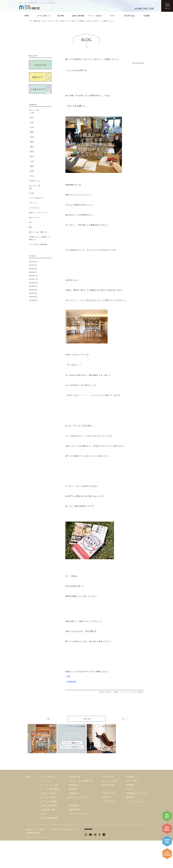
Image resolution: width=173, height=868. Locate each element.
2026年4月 (33, 262)
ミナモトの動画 (49, 825)
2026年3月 (33, 265)
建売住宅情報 (75, 837)
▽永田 (31, 123)
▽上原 (31, 113)
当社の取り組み (129, 16)
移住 (31, 227)
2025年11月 (34, 279)
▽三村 (31, 161)
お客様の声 (74, 821)
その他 (31, 193)
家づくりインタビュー (79, 825)
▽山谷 (31, 127)
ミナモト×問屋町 (50, 829)
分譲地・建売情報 (78, 16)
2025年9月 (33, 286)
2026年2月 (33, 269)
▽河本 (31, 118)
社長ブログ (106, 825)
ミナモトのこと (35, 208)
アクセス (130, 817)
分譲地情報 (167, 841)
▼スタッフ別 (34, 110)
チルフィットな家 (109, 808)
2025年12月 (34, 276)
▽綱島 (31, 132)
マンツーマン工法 (50, 812)
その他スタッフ (35, 181)
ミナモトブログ (108, 820)
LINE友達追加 (167, 854)
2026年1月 (33, 272)
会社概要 (146, 16)
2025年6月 (33, 297)
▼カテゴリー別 (35, 186)
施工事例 (61, 16)
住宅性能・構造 (49, 837)
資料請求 (167, 816)
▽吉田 (31, 137)
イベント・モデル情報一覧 (81, 808)
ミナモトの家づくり (44, 16)
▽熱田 (31, 142)
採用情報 (130, 812)
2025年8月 (33, 290)
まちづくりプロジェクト (80, 841)
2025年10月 (34, 283)
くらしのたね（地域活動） (39, 244)
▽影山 (31, 156)
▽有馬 (31, 171)
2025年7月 (33, 293)
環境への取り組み (50, 833)
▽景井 (31, 152)
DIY (30, 222)
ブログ (112, 16)
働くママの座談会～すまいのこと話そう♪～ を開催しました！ (93, 59)
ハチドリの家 (107, 804)
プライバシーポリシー (136, 829)
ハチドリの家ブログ (36, 198)
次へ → (125, 719)
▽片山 (31, 176)
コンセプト (47, 808)
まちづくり (33, 203)
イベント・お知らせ (95, 16)
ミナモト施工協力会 (51, 817)
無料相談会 (167, 829)
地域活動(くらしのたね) (137, 821)
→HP (68, 676)
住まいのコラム (35, 217)
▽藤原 (31, 166)
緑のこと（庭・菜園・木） (39, 232)
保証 (44, 841)
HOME (27, 16)
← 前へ (48, 719)
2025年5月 (33, 300)
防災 (31, 188)
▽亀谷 (31, 147)
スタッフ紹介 (132, 808)
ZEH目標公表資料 (50, 845)
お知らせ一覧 (75, 804)
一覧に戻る (86, 719)
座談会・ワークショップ (38, 213)
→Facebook (71, 682)
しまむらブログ (108, 829)
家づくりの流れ (49, 821)
